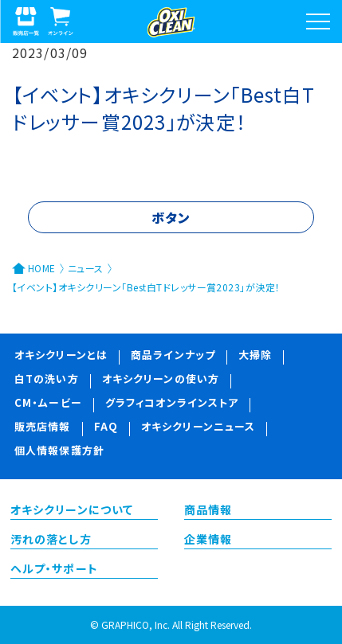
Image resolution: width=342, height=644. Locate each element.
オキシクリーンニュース (198, 428)
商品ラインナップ (173, 356)
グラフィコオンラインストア (172, 404)
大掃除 (255, 356)
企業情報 (208, 541)
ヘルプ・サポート (54, 570)
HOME (42, 268)
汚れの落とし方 (51, 541)
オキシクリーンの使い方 (161, 380)
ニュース (86, 268)
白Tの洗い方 (47, 380)
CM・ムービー (48, 404)
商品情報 (208, 511)
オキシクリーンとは (61, 356)
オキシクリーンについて (72, 511)
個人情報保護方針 (59, 452)
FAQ (106, 428)
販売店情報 (43, 428)
